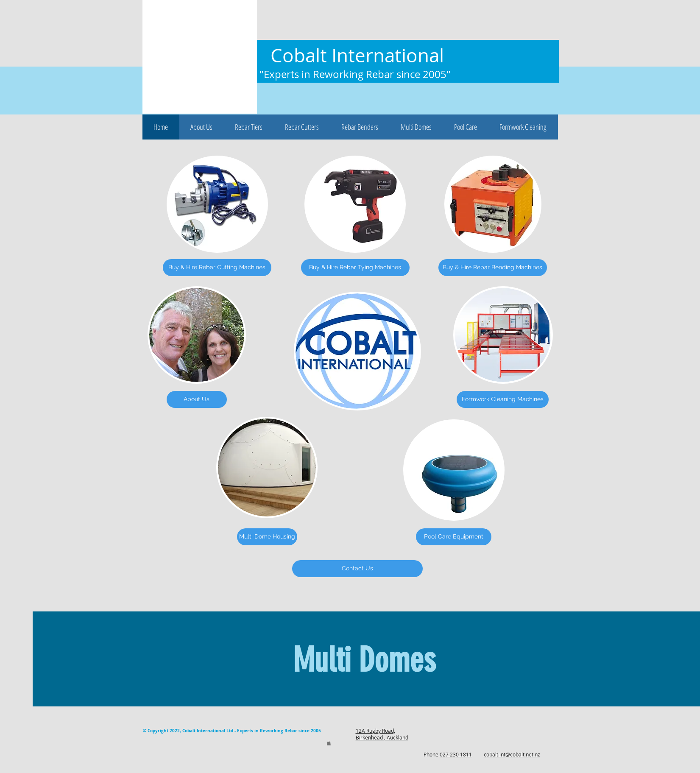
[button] (202, 127)
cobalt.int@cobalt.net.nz (512, 754)
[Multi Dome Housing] (267, 537)
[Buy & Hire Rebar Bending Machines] (493, 268)
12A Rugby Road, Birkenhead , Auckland (382, 734)
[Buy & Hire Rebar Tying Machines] (355, 268)
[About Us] (197, 399)
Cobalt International (357, 55)
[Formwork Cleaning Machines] (503, 399)
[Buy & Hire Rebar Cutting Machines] (217, 268)
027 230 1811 (456, 754)
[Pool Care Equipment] (454, 537)
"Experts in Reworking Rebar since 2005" (355, 74)
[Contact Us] (357, 569)
